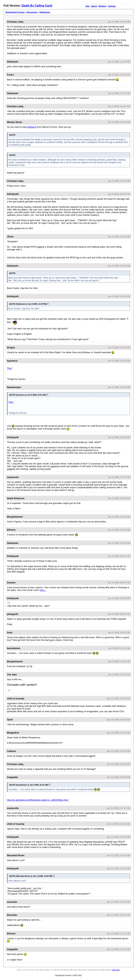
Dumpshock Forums (15, 12)
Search (94, 6)
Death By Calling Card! (37, 6)
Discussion (32, 12)
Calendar (112, 6)
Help (88, 6)
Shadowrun (45, 12)
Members (103, 6)
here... (43, 590)
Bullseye (32, 127)
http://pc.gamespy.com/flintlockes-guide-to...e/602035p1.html (38, 800)
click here (116, 970)
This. (9, 368)
